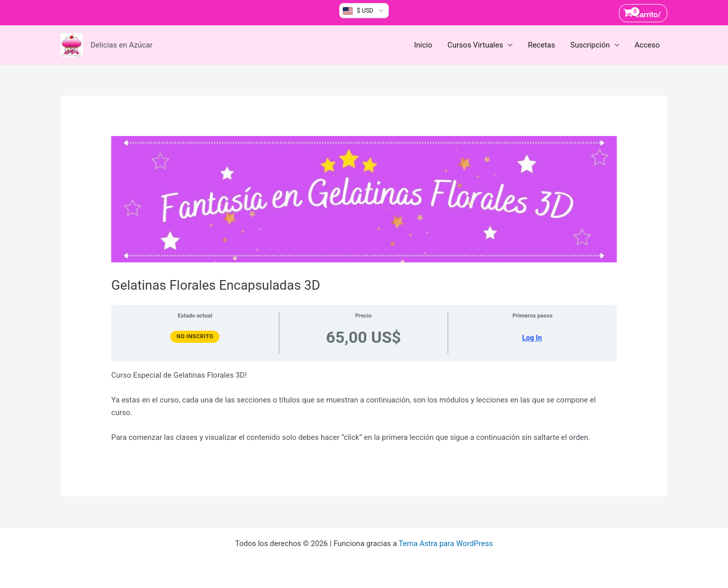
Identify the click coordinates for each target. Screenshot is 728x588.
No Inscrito (195, 336)
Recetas (541, 45)
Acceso (647, 45)
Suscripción (590, 45)
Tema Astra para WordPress (446, 544)
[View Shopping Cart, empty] (643, 13)
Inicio (423, 45)
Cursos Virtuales (475, 45)
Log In (532, 338)
